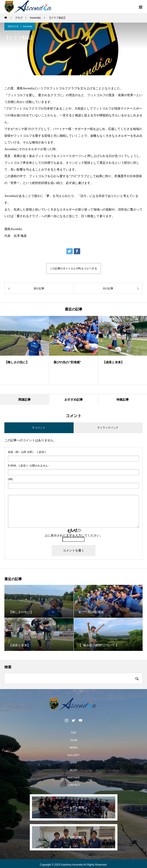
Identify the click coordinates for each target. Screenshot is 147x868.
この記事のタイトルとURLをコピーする (73, 268)
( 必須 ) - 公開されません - (29, 466)
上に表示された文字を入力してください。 (74, 535)
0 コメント (39, 428)
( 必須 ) (27, 452)
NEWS (74, 748)
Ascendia (27, 26)
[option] (25, 350)
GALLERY (73, 755)
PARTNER (73, 778)
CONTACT (73, 785)
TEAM (73, 740)
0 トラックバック (108, 428)
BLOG (73, 770)
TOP (73, 733)
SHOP (73, 763)
